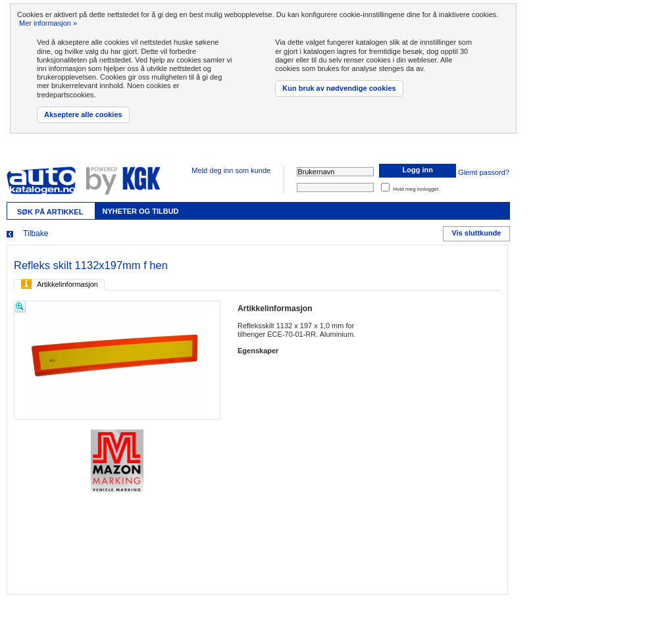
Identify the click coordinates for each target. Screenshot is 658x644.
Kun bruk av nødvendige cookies (339, 88)
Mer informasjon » (48, 23)
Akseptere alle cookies (83, 114)
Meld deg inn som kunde (231, 170)
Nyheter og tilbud (140, 211)
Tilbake (36, 234)
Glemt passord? (484, 172)
